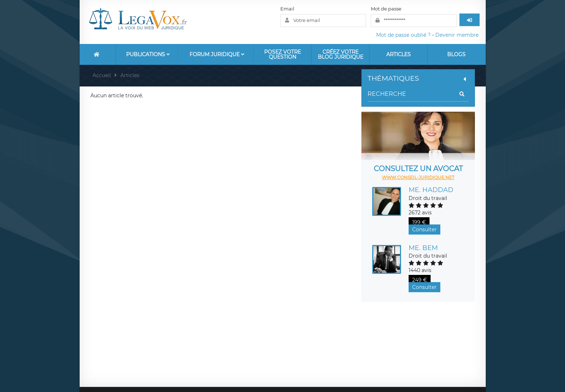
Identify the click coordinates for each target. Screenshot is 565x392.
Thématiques (418, 78)
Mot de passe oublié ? (403, 35)
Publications (148, 54)
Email (287, 9)
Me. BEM (423, 248)
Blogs (456, 54)
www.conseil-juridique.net (418, 177)
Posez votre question (282, 54)
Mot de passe (386, 9)
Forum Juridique (217, 54)
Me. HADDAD (431, 190)
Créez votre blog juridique (341, 54)
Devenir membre (457, 35)
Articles (399, 54)
